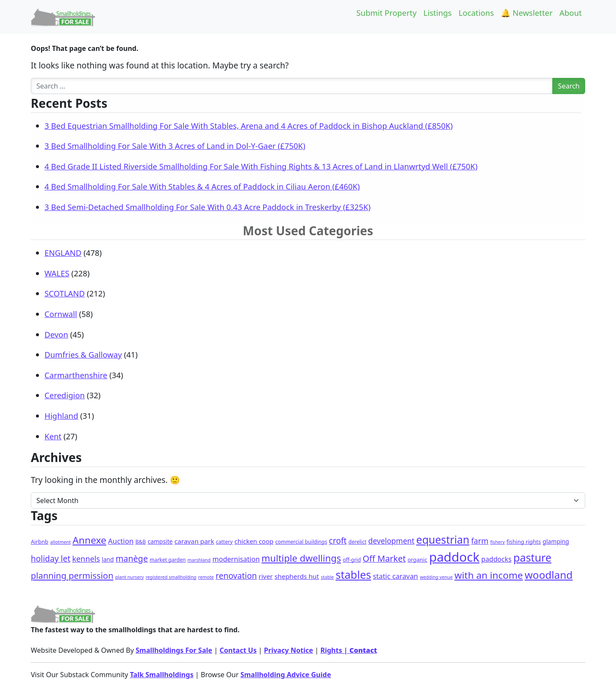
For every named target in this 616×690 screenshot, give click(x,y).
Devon (56, 334)
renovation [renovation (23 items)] (236, 576)
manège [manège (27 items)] (132, 558)
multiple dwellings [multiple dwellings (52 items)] (301, 558)
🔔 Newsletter (527, 13)
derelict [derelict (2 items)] (358, 542)
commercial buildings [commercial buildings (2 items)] (301, 542)
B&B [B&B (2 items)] (140, 542)
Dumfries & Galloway (83, 354)
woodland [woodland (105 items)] (548, 575)
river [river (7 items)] (266, 576)
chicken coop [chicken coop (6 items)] (254, 541)
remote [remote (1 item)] (206, 577)
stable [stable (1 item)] (327, 577)
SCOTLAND (65, 293)
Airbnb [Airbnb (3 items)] (40, 542)
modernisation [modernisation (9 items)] (236, 559)
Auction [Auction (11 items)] (121, 541)
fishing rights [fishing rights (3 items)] (524, 542)
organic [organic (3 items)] (418, 560)
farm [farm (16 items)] (480, 541)
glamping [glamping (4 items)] (556, 541)
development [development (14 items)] (391, 541)
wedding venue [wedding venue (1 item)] (436, 577)
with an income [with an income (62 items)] (489, 575)
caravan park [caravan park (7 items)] (194, 541)
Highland (61, 416)
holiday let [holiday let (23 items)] (51, 559)
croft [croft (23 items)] (338, 541)
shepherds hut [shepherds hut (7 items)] (297, 576)
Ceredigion (65, 395)
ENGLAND (63, 253)
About (571, 13)
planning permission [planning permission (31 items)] (72, 576)
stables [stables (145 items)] (353, 575)
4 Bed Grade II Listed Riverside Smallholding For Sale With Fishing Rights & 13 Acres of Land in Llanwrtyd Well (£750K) (261, 166)
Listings (438, 13)
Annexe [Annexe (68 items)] (90, 540)
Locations (476, 13)
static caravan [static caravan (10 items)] (396, 576)
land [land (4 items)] (108, 559)
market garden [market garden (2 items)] (168, 560)
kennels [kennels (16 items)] (86, 559)
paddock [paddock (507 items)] (454, 557)
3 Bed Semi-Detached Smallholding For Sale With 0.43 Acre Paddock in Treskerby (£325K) (207, 207)
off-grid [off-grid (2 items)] (352, 560)
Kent (53, 436)
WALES (57, 273)
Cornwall (61, 314)
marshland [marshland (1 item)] (199, 560)
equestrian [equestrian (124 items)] (443, 540)
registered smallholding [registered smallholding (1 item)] (171, 577)
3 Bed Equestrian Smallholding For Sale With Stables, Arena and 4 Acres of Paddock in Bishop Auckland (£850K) (249, 126)
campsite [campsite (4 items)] (160, 541)
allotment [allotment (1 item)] (60, 542)
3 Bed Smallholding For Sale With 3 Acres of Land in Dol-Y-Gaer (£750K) (175, 146)
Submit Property (386, 13)
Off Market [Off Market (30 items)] (384, 558)
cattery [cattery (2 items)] (224, 542)
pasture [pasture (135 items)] (532, 557)
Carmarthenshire (76, 375)
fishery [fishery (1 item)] (498, 542)
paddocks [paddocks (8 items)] (496, 559)
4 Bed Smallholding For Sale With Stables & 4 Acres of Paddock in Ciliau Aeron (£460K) (202, 186)
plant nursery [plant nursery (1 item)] (129, 577)
